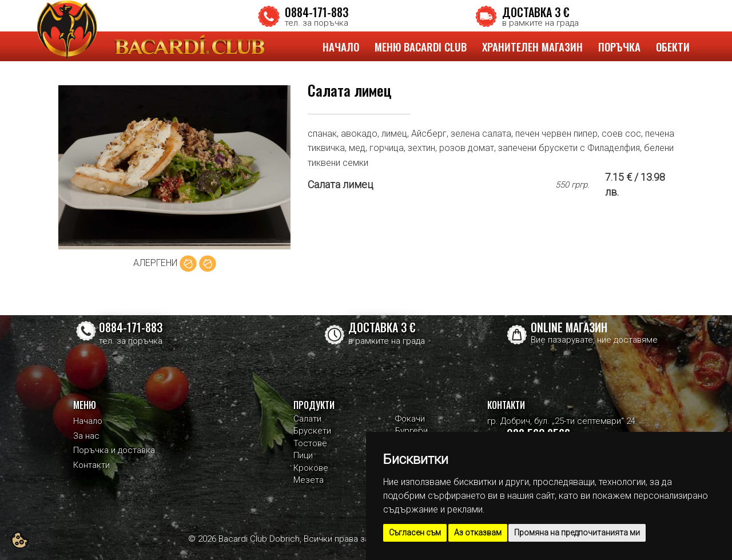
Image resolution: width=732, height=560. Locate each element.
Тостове (310, 443)
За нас (86, 436)
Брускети (312, 431)
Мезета (309, 480)
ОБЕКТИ (673, 46)
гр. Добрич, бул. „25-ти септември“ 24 (561, 421)
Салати (307, 419)
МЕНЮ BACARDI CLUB (421, 46)
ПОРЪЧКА (619, 46)
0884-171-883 (317, 12)
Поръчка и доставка (114, 450)
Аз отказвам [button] (478, 533)
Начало (88, 421)
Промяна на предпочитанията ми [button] (577, 533)
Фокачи (410, 419)
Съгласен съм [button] (415, 533)
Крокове (311, 468)
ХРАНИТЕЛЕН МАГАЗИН (532, 46)
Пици (303, 455)
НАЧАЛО (341, 46)
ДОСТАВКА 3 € (536, 12)
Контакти (91, 465)
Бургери (411, 431)
